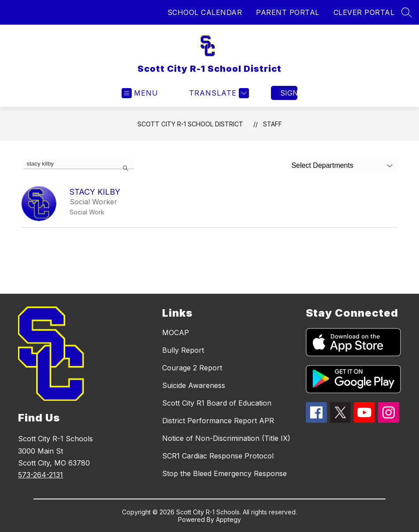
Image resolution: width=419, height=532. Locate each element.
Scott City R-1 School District (190, 124)
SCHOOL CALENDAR (205, 12)
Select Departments (322, 165)
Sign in (289, 93)
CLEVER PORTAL (364, 12)
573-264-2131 (41, 475)
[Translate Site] (218, 93)
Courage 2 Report (192, 368)
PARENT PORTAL (288, 12)
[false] (78, 164)
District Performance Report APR (218, 421)
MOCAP (176, 332)
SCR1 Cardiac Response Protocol (218, 456)
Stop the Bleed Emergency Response (224, 473)
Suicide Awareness (194, 385)
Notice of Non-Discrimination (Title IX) (226, 438)
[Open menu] (140, 93)
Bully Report (183, 350)
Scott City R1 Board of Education (217, 403)
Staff (273, 124)
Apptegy (228, 519)
